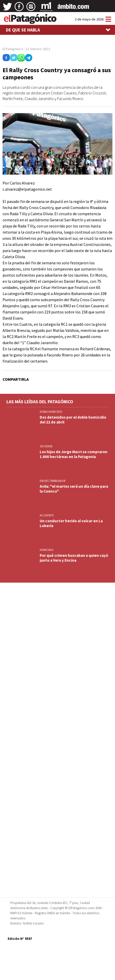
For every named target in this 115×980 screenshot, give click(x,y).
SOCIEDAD (46, 446)
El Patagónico (13, 49)
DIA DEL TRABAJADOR (53, 481)
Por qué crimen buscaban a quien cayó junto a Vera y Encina (74, 558)
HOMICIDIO (47, 550)
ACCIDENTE (47, 515)
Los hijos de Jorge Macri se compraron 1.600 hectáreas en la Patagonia (74, 454)
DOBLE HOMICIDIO (51, 412)
